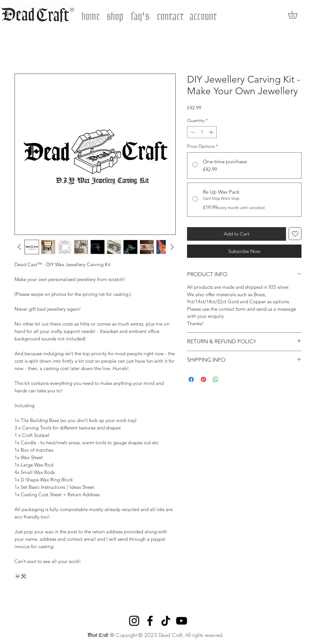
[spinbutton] (202, 132)
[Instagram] (134, 621)
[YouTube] (182, 621)
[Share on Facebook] (191, 379)
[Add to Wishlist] (295, 234)
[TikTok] (166, 621)
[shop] (115, 14)
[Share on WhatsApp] (216, 379)
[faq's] (140, 14)
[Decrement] (192, 132)
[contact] (170, 14)
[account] (203, 14)
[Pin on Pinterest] (203, 379)
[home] (91, 14)
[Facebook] (150, 621)
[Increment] (212, 132)
